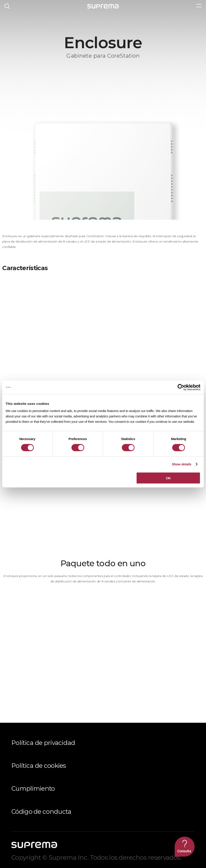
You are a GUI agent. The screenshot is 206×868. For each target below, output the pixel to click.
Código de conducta (41, 812)
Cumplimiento (33, 788)
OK (168, 478)
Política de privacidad (43, 743)
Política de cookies (39, 766)
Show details (181, 464)
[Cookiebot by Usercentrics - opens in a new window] (181, 387)
